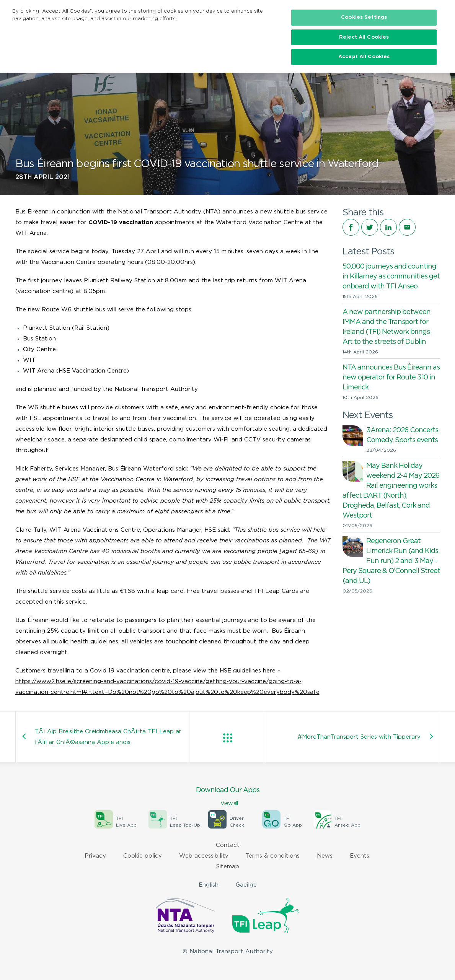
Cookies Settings (364, 17)
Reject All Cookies (364, 37)
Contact (228, 845)
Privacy (95, 856)
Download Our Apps (228, 797)
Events (360, 856)
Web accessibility (204, 856)
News (325, 856)
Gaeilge (246, 885)
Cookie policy (143, 856)
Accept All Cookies (364, 57)
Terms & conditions (273, 856)
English (209, 885)
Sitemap (228, 867)
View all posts (228, 738)
